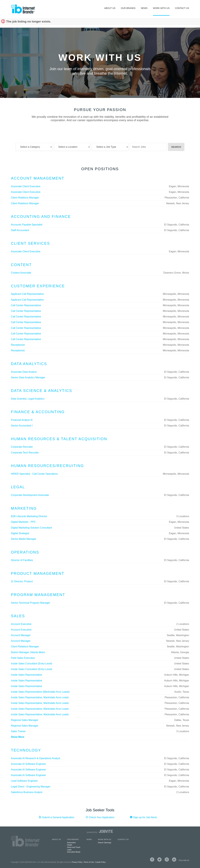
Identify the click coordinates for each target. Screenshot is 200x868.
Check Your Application (100, 817)
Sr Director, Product (22, 581)
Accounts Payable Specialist (27, 225)
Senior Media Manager (24, 539)
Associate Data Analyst (24, 372)
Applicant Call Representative (27, 294)
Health (70, 845)
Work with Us (105, 839)
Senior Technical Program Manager (31, 603)
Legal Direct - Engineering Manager (31, 787)
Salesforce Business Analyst (27, 792)
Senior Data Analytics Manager (28, 377)
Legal (69, 850)
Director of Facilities (22, 560)
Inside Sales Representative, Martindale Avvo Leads (40, 697)
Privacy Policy (77, 862)
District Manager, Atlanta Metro (28, 652)
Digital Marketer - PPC (23, 522)
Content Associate (21, 273)
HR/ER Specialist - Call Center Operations (34, 474)
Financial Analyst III (22, 420)
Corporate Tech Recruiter (25, 453)
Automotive (71, 843)
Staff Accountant (20, 230)
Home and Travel (74, 847)
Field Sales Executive (23, 658)
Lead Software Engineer (24, 781)
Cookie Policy (100, 862)
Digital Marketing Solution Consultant (31, 528)
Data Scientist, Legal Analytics (28, 399)
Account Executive (21, 624)
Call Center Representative (26, 305)
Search (176, 147)
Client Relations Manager (25, 198)
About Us (110, 8)
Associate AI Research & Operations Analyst (36, 758)
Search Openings (105, 843)
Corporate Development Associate (30, 495)
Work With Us (161, 8)
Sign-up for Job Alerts (143, 817)
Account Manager (21, 635)
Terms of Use (89, 862)
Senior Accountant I (22, 426)
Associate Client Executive (26, 186)
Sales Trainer (18, 731)
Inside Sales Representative (26, 675)
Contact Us (182, 8)
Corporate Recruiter (22, 447)
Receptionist (18, 345)
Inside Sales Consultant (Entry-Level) (32, 664)
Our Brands (128, 8)
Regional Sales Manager (25, 720)
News (144, 8)
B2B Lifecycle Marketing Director (29, 516)
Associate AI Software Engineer (28, 764)
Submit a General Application (57, 817)
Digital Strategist (20, 533)
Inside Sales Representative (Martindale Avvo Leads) (40, 692)
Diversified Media (74, 852)
